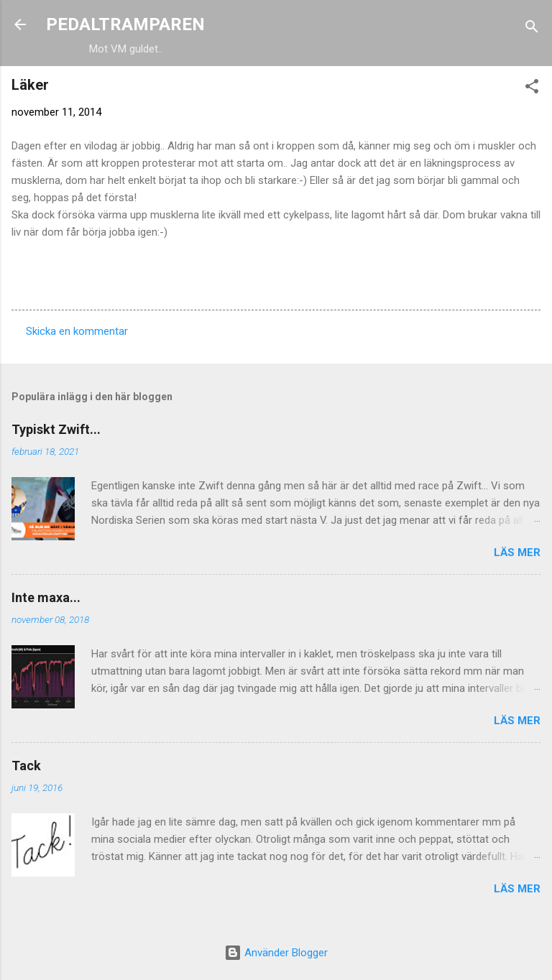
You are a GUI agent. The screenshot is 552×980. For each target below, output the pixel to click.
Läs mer (517, 553)
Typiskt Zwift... (56, 429)
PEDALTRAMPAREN (125, 24)
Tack (26, 766)
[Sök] (532, 29)
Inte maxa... (46, 597)
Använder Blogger (276, 953)
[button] (532, 89)
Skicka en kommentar (77, 331)
